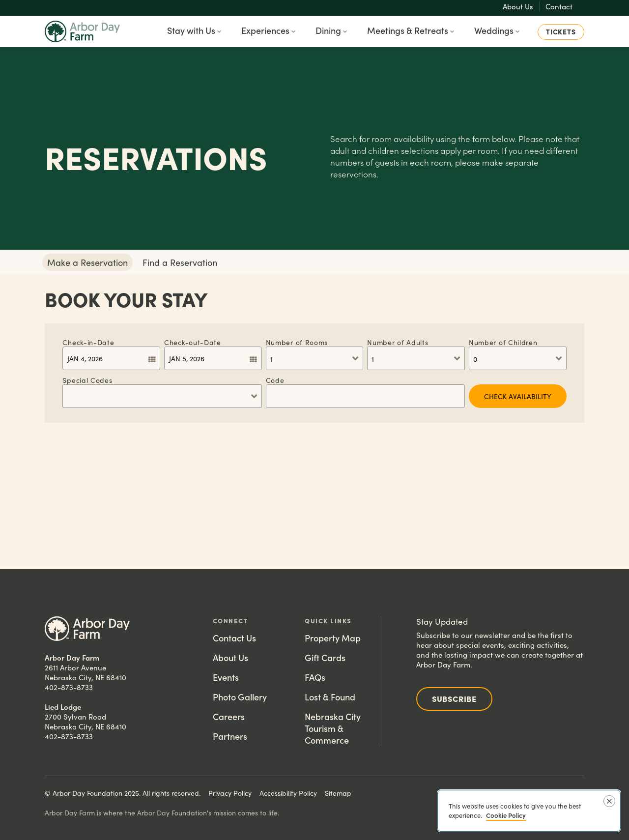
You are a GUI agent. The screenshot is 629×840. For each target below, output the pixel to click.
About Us (518, 6)
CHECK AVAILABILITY (518, 396)
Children (503, 342)
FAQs (315, 677)
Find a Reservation (180, 262)
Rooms (297, 342)
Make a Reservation (87, 262)
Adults (398, 342)
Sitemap (338, 793)
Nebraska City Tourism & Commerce (333, 728)
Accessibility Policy (288, 793)
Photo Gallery (240, 697)
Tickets (561, 31)
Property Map (333, 638)
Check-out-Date (193, 342)
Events (226, 677)
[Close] (609, 801)
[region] (529, 811)
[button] (195, 31)
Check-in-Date (88, 342)
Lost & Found (330, 697)
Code (275, 380)
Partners (230, 736)
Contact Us (234, 638)
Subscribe (454, 698)
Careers (229, 716)
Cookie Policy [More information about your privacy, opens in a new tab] (506, 815)
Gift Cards (325, 657)
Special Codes (87, 380)
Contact (559, 6)
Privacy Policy (230, 793)
